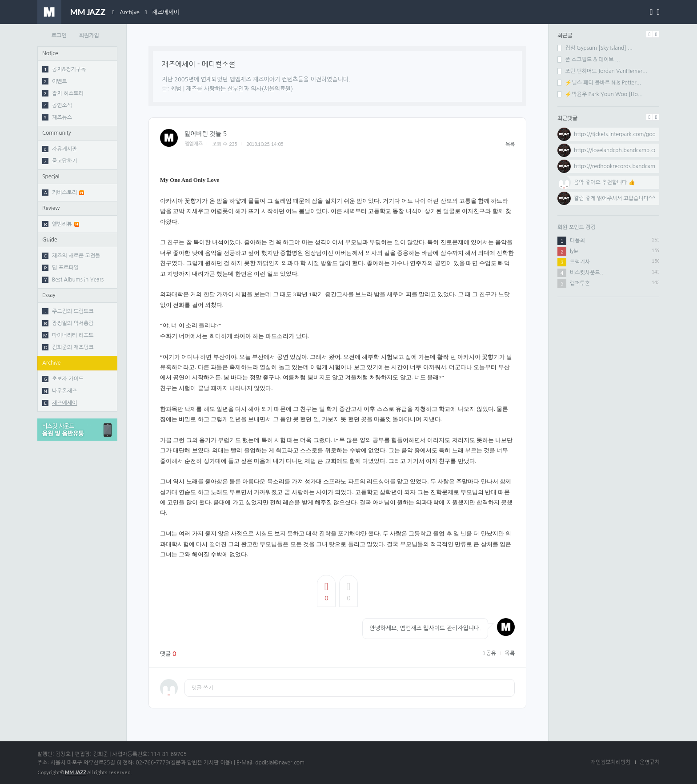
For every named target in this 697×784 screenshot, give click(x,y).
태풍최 (577, 241)
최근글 (565, 36)
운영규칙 (650, 762)
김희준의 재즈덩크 (68, 347)
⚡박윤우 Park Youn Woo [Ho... (600, 94)
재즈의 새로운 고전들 (71, 256)
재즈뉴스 (57, 117)
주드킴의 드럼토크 (68, 311)
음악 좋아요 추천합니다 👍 (605, 182)
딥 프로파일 (60, 268)
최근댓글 (567, 118)
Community (57, 133)
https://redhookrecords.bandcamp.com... (625, 166)
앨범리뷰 (61, 224)
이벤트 (55, 81)
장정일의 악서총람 (68, 323)
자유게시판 (60, 149)
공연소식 (57, 105)
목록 (510, 144)
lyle (574, 251)
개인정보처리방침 (611, 762)
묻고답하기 (60, 161)
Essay (49, 295)
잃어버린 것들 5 (206, 134)
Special (51, 177)
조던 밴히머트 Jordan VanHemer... (602, 71)
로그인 (59, 36)
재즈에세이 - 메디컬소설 (198, 64)
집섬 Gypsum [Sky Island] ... (595, 48)
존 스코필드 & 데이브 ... (589, 60)
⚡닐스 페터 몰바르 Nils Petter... (599, 83)
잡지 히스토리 (63, 93)
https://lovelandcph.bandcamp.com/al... (623, 150)
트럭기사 (580, 262)
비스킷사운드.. (587, 273)
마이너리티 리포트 (68, 335)
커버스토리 (63, 193)
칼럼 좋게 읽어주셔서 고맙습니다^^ (615, 198)
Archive (130, 12)
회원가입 (89, 36)
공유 (489, 653)
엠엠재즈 (194, 144)
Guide (50, 240)
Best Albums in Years (73, 280)
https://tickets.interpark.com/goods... (620, 134)
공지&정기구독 (64, 69)
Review (51, 208)
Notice (50, 53)
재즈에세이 (166, 12)
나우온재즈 (60, 391)
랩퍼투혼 (580, 283)
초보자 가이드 (63, 379)
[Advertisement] (609, 362)
